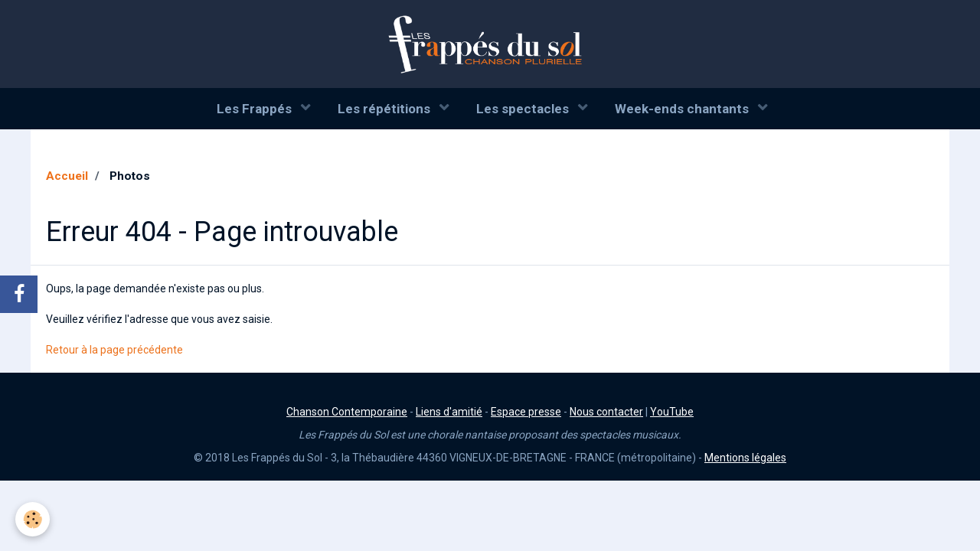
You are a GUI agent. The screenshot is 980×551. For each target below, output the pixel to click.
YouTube (672, 412)
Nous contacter (606, 412)
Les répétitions (385, 109)
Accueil (67, 176)
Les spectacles (524, 109)
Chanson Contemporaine (347, 412)
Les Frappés (256, 109)
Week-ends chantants (683, 109)
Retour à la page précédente (114, 350)
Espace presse (526, 412)
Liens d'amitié (449, 412)
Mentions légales (745, 458)
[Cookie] (33, 519)
